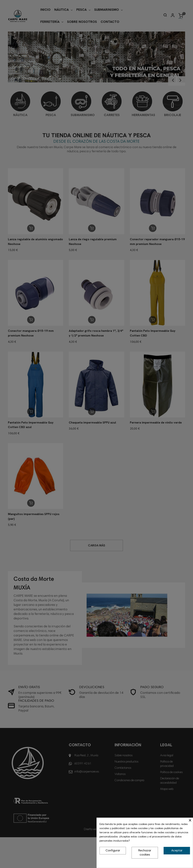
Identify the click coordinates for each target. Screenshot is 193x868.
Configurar (113, 851)
